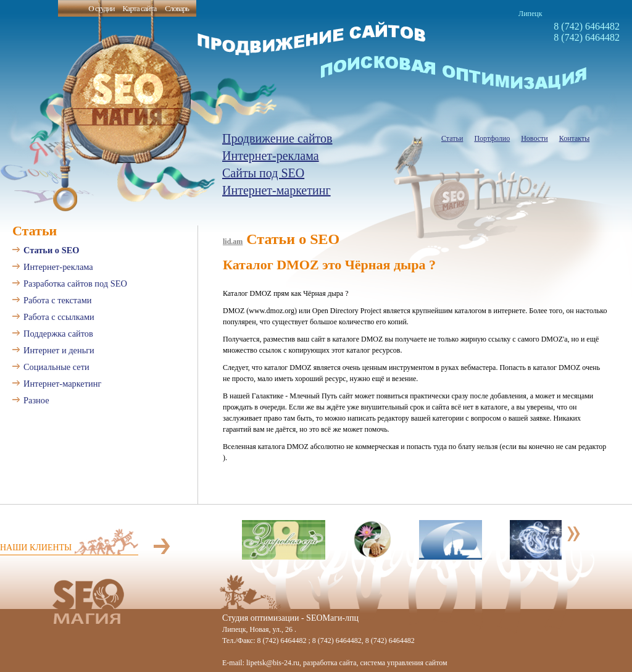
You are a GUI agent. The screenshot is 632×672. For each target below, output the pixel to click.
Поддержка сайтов (58, 334)
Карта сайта (139, 8)
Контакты (575, 138)
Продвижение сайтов (277, 138)
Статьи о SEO (51, 250)
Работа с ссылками (59, 317)
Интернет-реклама (271, 156)
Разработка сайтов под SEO (75, 283)
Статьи (452, 138)
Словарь (177, 8)
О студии (101, 8)
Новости (534, 138)
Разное (36, 400)
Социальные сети (56, 367)
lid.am (233, 241)
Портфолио (492, 138)
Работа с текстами (58, 300)
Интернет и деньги (59, 350)
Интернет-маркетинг (276, 190)
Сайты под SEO (263, 173)
